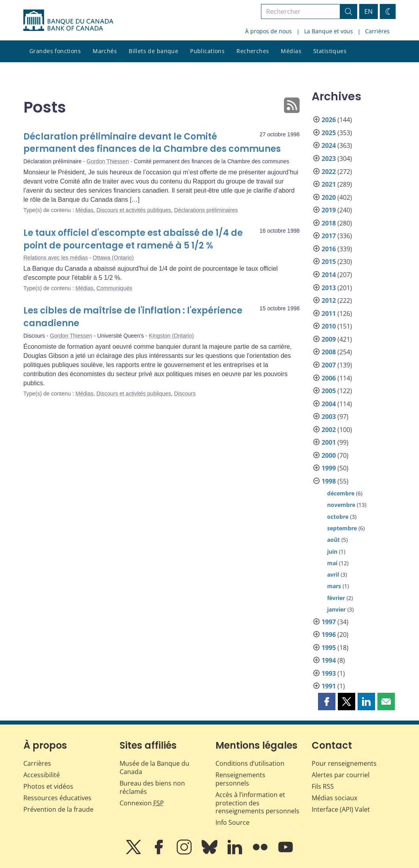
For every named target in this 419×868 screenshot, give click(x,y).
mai (332, 563)
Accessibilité (42, 775)
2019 (329, 210)
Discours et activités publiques (133, 210)
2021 (329, 184)
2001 (329, 442)
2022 (329, 172)
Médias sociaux (334, 798)
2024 (329, 145)
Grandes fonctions (55, 51)
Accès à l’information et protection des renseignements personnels (257, 803)
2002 (329, 430)
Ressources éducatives (57, 798)
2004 (329, 404)
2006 (329, 378)
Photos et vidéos (48, 786)
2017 (329, 236)
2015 (329, 262)
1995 (329, 648)
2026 (329, 120)
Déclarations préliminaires (206, 210)
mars (334, 586)
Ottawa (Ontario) (113, 258)
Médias (291, 51)
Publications (207, 51)
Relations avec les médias (56, 258)
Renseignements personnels (240, 779)
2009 (329, 339)
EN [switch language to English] (369, 11)
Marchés (105, 51)
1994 (329, 660)
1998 (329, 481)
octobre (338, 517)
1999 (329, 468)
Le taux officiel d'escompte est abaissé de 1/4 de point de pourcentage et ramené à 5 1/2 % (133, 239)
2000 (329, 455)
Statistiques (330, 51)
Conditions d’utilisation (250, 763)
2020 (329, 197)
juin (332, 552)
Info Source (232, 822)
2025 (329, 133)
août (333, 540)
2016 (329, 249)
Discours (185, 394)
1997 (329, 622)
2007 (329, 365)
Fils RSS (323, 786)
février (336, 598)
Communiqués (114, 288)
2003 (329, 417)
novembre (341, 505)
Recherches (253, 51)
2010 (329, 326)
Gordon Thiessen (108, 161)
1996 (329, 635)
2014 (329, 275)
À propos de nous (269, 31)
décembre (341, 493)
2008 (329, 352)
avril (333, 575)
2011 (329, 314)
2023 (329, 159)
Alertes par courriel (341, 775)
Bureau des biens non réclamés (152, 787)
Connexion (142, 803)
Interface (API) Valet (341, 809)
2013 (329, 288)
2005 (329, 391)
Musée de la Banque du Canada (154, 768)
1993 (329, 673)
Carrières (377, 31)
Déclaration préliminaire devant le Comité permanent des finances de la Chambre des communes (152, 143)
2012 (329, 300)
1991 (329, 686)
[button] (327, 702)
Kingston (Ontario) (171, 336)
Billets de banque (153, 51)
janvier (336, 609)
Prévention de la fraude (58, 809)
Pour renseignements (344, 763)
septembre (342, 528)
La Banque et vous (329, 31)
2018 (329, 223)
